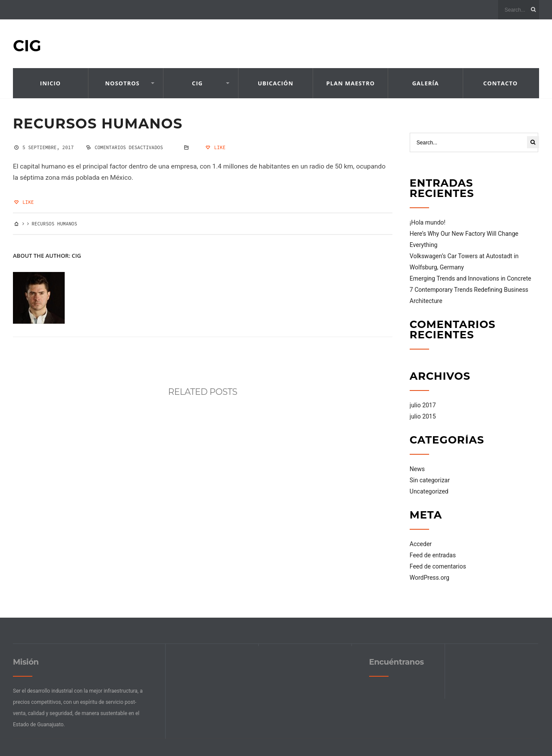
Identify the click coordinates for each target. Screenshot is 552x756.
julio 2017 (423, 405)
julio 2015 (423, 416)
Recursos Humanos (98, 123)
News (417, 469)
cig (76, 256)
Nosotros (122, 83)
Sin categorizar (430, 480)
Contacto (501, 83)
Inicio (50, 83)
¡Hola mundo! (428, 222)
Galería (426, 83)
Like (215, 147)
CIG (27, 46)
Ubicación (276, 83)
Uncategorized (429, 491)
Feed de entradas (433, 555)
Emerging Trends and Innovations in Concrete (470, 278)
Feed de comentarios (438, 566)
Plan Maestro (351, 83)
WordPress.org (430, 578)
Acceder (421, 544)
